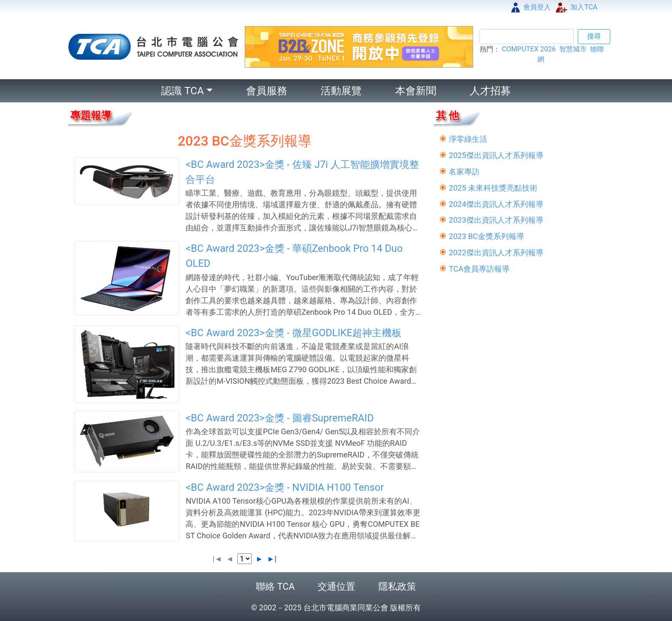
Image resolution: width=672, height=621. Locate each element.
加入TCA (577, 7)
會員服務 (267, 91)
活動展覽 (341, 91)
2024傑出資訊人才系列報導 (496, 204)
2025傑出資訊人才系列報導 (496, 155)
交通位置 (336, 587)
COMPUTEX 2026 (529, 49)
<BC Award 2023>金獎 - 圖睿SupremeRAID (280, 418)
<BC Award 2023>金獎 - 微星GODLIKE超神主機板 (294, 333)
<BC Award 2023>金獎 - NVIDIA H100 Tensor (285, 487)
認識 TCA (182, 91)
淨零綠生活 (468, 139)
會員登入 (531, 7)
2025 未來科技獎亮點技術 (493, 188)
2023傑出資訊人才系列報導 (496, 220)
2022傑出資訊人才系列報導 (496, 252)
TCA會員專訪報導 (479, 269)
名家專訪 (464, 172)
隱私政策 (397, 587)
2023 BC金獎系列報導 (486, 236)
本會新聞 (416, 91)
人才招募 (490, 91)
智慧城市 (573, 49)
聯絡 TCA (275, 587)
